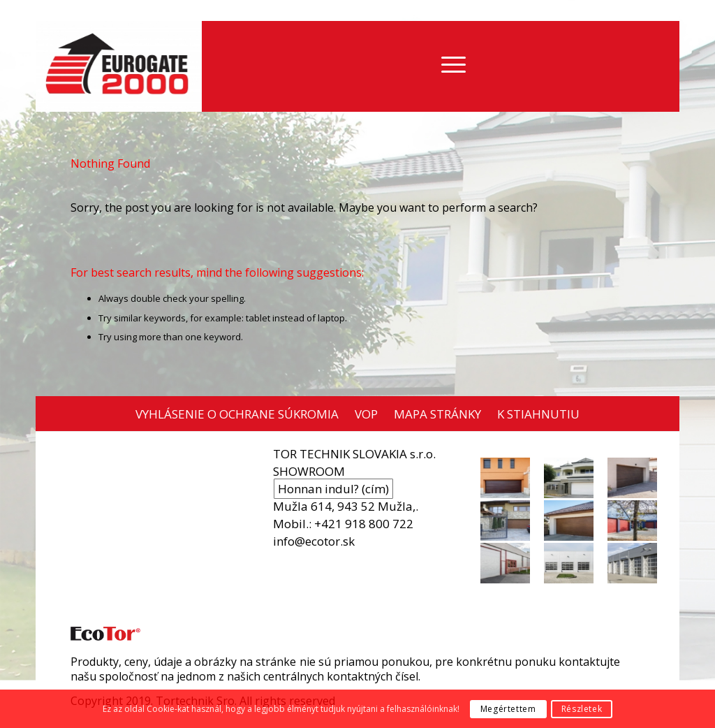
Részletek (582, 709)
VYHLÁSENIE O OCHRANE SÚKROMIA (237, 414)
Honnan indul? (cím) (333, 489)
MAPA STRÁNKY (437, 414)
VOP (366, 414)
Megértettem (508, 709)
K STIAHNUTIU (538, 414)
